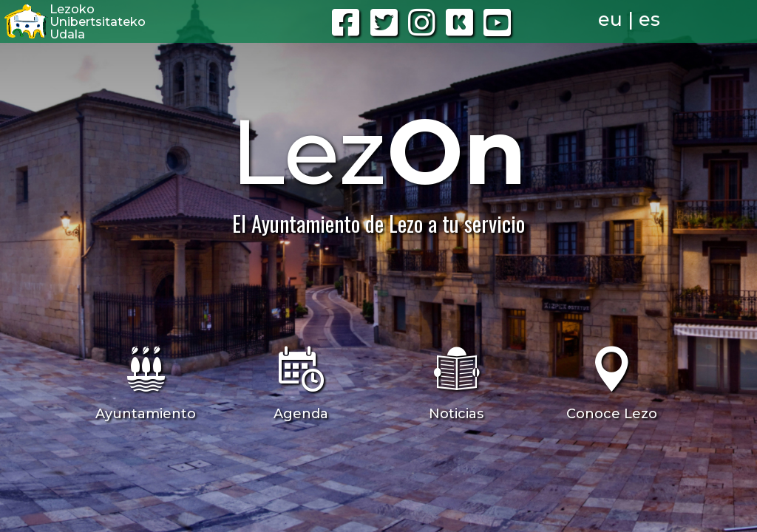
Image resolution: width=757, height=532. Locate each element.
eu (610, 19)
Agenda (301, 414)
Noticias (456, 414)
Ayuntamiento (146, 414)
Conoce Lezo (612, 414)
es (649, 19)
